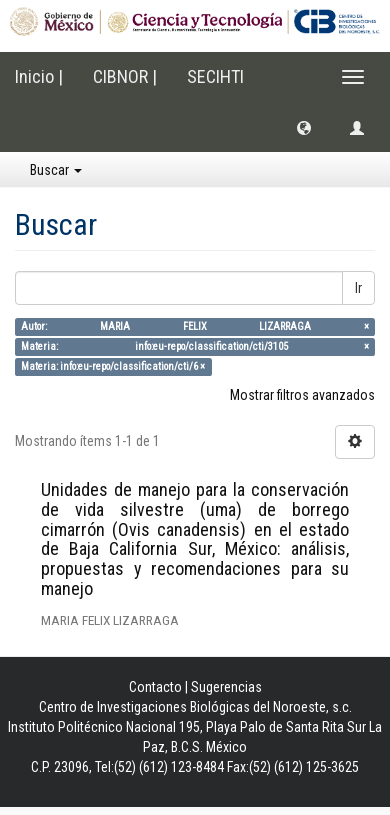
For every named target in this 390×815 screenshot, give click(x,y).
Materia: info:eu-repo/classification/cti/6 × (113, 366)
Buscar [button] (56, 170)
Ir (358, 288)
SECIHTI (215, 76)
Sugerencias (226, 687)
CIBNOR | (125, 76)
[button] (304, 127)
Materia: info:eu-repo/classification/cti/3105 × (194, 346)
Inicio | (39, 76)
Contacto (155, 687)
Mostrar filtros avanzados (302, 395)
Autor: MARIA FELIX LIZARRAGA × (194, 326)
